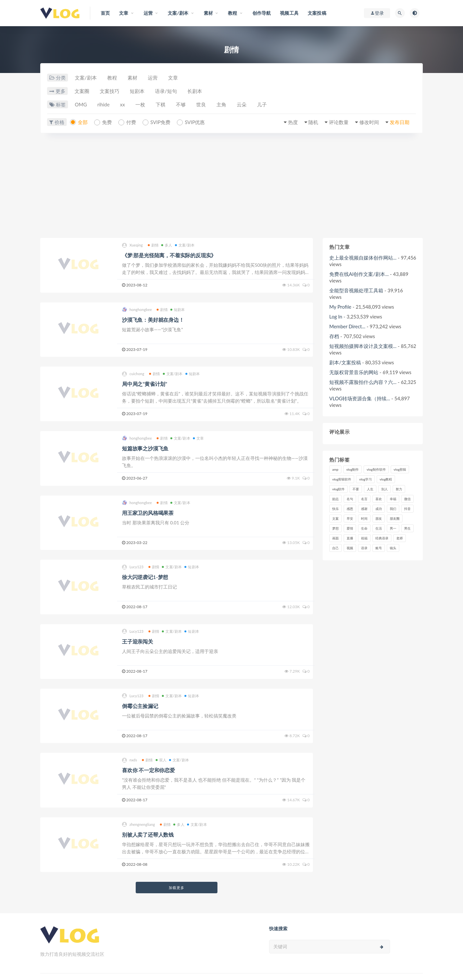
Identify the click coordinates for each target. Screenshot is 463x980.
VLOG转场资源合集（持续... (360, 398)
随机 (313, 122)
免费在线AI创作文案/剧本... (359, 274)
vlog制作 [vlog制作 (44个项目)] (352, 469)
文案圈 (82, 91)
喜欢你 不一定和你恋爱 (148, 770)
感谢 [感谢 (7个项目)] (364, 509)
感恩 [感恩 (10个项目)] (350, 509)
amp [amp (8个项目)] (335, 469)
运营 (153, 78)
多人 (167, 245)
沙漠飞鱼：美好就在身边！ (153, 320)
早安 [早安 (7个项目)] (350, 518)
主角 (221, 104)
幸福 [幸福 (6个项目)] (393, 499)
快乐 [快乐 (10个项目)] (335, 509)
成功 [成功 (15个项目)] (379, 509)
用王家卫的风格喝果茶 (148, 513)
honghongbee (137, 309)
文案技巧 (110, 91)
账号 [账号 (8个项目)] (379, 548)
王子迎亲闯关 (137, 641)
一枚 (140, 104)
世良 (201, 104)
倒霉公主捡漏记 (140, 706)
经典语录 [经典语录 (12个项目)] (382, 538)
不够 (181, 104)
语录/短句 (166, 91)
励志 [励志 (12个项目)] (335, 499)
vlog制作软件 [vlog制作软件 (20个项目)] (376, 469)
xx (122, 104)
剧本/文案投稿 (345, 362)
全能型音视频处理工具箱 (356, 290)
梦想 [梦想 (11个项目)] (335, 528)
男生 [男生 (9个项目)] (407, 528)
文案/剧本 (86, 78)
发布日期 (400, 122)
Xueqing (132, 245)
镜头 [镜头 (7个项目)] (393, 548)
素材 (132, 78)
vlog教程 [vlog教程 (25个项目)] (386, 479)
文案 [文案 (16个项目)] (335, 518)
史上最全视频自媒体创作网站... (363, 258)
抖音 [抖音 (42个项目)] (407, 509)
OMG (81, 104)
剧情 (153, 245)
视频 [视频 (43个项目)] (350, 548)
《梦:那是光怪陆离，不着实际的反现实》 (169, 255)
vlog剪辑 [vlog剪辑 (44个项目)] (400, 469)
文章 (173, 78)
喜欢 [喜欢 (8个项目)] (379, 499)
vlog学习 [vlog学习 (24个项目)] (365, 479)
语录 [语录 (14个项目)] (364, 548)
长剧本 (195, 91)
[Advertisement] (231, 189)
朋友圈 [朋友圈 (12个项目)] (395, 518)
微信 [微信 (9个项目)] (407, 499)
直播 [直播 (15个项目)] (350, 538)
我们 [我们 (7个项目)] (393, 509)
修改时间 (369, 122)
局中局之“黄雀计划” (145, 384)
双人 (161, 760)
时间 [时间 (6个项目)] (364, 518)
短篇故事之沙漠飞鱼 (145, 448)
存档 (334, 336)
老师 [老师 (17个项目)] (400, 538)
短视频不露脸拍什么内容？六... (363, 382)
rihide (103, 104)
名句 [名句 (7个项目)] (350, 499)
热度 (293, 122)
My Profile (340, 307)
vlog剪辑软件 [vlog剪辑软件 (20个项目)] (342, 479)
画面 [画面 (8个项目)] (335, 538)
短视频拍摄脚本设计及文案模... (363, 346)
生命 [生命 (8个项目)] (364, 528)
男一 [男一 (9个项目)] (393, 528)
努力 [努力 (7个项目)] (399, 489)
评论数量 (339, 122)
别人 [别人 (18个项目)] (385, 489)
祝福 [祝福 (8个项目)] (364, 538)
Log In (336, 317)
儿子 (262, 104)
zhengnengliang (138, 824)
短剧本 (137, 91)
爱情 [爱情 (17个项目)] (350, 528)
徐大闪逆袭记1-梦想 (145, 577)
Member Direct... (347, 326)
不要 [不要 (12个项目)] (356, 489)
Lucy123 (133, 567)
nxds (129, 760)
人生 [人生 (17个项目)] (370, 489)
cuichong (133, 374)
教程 (112, 78)
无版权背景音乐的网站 (354, 372)
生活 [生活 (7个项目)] (379, 528)
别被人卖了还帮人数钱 (148, 835)
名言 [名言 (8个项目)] (364, 499)
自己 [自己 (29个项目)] (335, 548)
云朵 (242, 104)
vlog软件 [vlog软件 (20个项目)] (338, 489)
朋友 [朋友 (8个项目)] (379, 518)
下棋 (161, 104)
